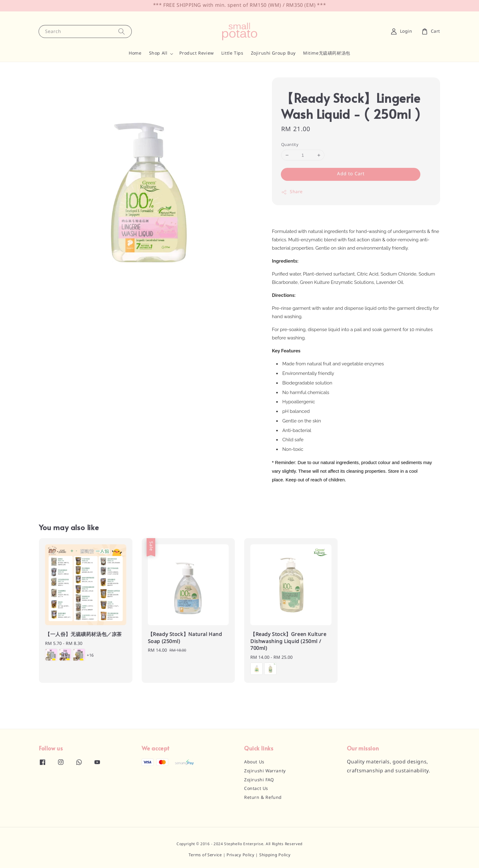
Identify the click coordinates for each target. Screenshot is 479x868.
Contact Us (256, 789)
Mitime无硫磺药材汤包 (327, 53)
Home (135, 53)
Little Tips (232, 53)
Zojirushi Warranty (265, 771)
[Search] (122, 31)
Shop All (158, 53)
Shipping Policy (275, 855)
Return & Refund (263, 798)
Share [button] (292, 192)
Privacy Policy (241, 855)
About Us (254, 762)
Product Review (196, 53)
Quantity (290, 145)
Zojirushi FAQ (259, 780)
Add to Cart (351, 174)
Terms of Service (205, 855)
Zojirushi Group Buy (273, 53)
